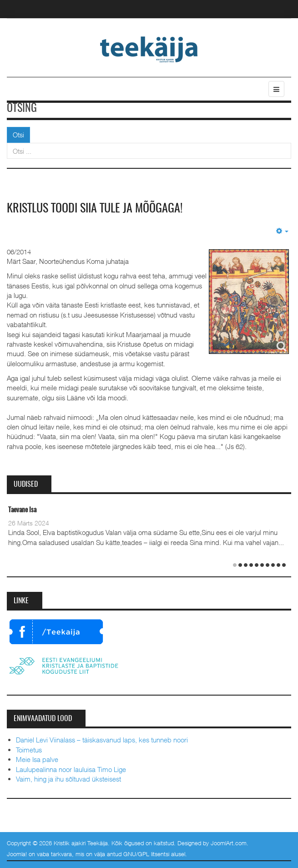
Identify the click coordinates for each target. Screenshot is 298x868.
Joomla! (17, 854)
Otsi (18, 135)
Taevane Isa (22, 510)
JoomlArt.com (229, 843)
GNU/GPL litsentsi (146, 854)
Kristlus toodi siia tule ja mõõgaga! (95, 209)
